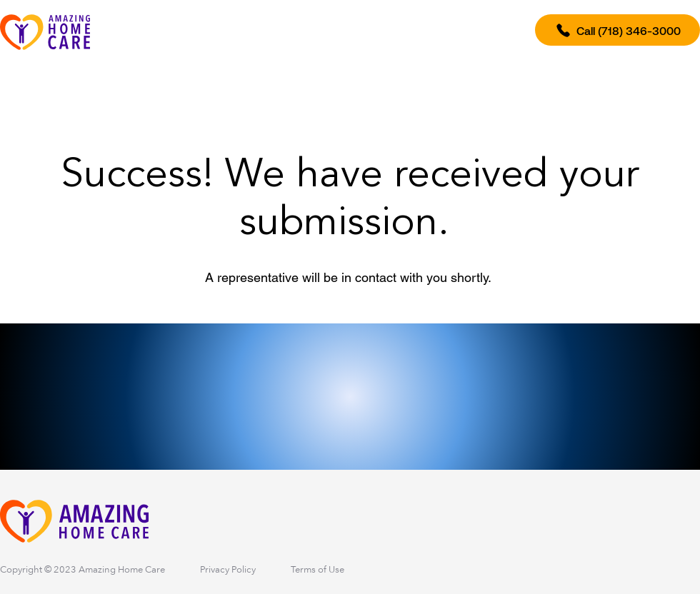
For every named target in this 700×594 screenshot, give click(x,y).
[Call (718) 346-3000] (617, 30)
